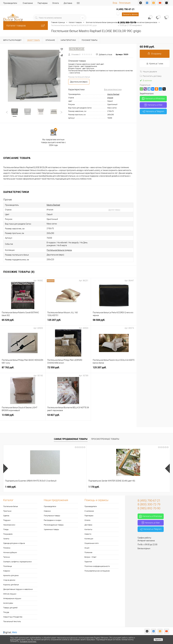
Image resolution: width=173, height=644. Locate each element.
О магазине (28, 3)
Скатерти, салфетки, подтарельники (17, 562)
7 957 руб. (94, 487)
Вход (115, 3)
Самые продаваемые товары (71, 439)
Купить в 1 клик (155, 64)
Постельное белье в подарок (59, 250)
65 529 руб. (23, 322)
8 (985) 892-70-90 (149, 508)
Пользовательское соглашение (97, 571)
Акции (87, 548)
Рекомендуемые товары (54, 525)
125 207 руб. (68, 322)
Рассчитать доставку (151, 76)
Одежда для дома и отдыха (14, 543)
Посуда (6, 612)
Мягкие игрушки (10, 594)
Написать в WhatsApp (153, 99)
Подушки (7, 520)
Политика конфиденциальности (97, 566)
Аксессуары (8, 603)
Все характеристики (113, 89)
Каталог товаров (26, 26)
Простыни (7, 511)
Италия (110, 98)
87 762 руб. (23, 369)
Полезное (88, 552)
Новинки (47, 511)
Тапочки (7, 557)
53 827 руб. (68, 417)
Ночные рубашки (10, 552)
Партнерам (43, 3)
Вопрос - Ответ (90, 557)
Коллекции (89, 539)
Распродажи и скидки (53, 520)
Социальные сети (92, 543)
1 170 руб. (52, 487)
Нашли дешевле (148, 72)
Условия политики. (28, 641)
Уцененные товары (51, 529)
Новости (88, 534)
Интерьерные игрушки (12, 598)
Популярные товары (52, 516)
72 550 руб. (68, 369)
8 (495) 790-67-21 (125, 9)
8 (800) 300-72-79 (127, 22)
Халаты (6, 539)
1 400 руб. (11, 487)
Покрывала (8, 534)
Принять (158, 640)
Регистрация (125, 3)
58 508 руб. (114, 322)
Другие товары (114, 210)
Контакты (88, 529)
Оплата (56, 3)
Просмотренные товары (105, 439)
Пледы (6, 529)
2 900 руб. (136, 487)
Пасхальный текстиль (12, 621)
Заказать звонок (130, 14)
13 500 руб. (23, 417)
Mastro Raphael (113, 94)
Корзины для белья (11, 585)
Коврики (7, 571)
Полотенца (8, 566)
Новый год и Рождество (13, 617)
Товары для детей (10, 608)
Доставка (68, 3)
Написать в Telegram (153, 111)
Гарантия (88, 562)
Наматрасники (9, 525)
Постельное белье (11, 506)
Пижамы (7, 548)
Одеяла (6, 516)
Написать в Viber (153, 105)
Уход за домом (9, 580)
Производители (10, 3)
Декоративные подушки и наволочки (18, 589)
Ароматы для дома (11, 575)
